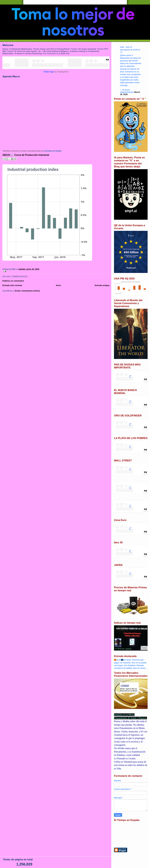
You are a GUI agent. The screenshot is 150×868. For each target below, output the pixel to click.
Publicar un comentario (13, 281)
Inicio (58, 285)
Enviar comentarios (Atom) (27, 291)
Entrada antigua (102, 285)
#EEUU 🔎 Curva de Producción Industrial (26, 155)
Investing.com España (53, 151)
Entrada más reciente (12, 285)
